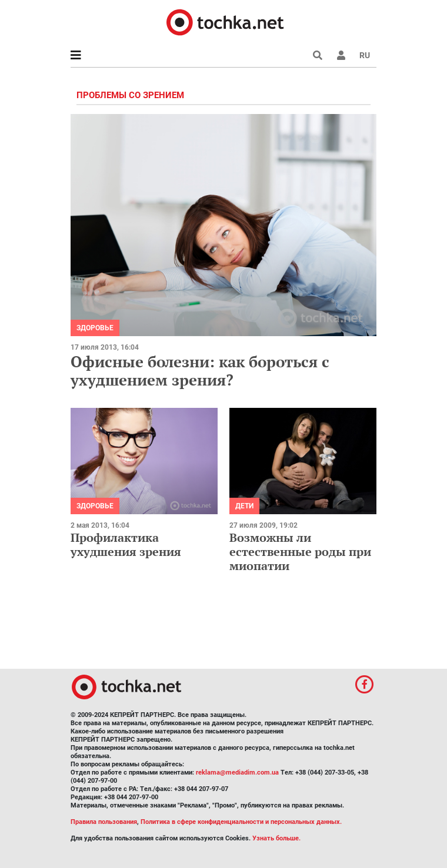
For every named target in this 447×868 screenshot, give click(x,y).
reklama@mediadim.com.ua (237, 773)
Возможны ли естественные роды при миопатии (300, 552)
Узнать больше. (276, 838)
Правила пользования (104, 822)
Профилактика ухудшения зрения (126, 544)
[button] (341, 55)
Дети (244, 506)
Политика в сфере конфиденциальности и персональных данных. (241, 822)
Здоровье (95, 328)
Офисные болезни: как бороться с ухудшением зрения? (200, 371)
